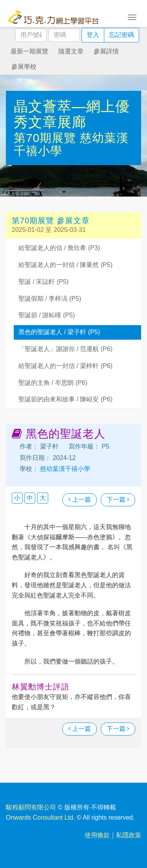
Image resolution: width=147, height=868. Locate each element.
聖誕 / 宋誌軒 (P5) (44, 282)
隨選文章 (71, 51)
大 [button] (43, 498)
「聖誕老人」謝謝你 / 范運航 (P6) (65, 349)
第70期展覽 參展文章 (51, 221)
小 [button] (17, 498)
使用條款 (97, 835)
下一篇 (118, 499)
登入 (93, 35)
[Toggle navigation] (132, 17)
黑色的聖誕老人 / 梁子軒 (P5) (59, 332)
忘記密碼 (122, 35)
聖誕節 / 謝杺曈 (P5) (47, 315)
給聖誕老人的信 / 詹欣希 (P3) (59, 248)
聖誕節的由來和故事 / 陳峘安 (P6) (65, 399)
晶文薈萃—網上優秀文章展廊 (72, 114)
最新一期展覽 (29, 51)
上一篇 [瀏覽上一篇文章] (80, 499)
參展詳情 (106, 51)
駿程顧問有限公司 (31, 807)
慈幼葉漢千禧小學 (64, 469)
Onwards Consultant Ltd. (40, 817)
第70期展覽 (47, 138)
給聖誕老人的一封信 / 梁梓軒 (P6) (65, 366)
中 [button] (30, 498)
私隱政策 (129, 835)
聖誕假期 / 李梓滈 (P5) (50, 299)
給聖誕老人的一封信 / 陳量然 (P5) (65, 265)
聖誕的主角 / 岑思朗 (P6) (53, 383)
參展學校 (24, 67)
